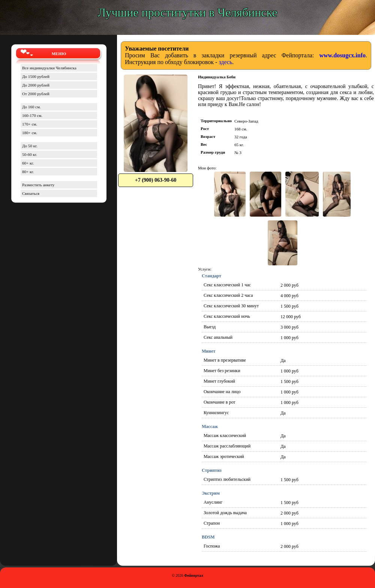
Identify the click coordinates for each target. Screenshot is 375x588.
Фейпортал (194, 575)
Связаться (31, 193)
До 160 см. (31, 107)
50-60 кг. (30, 154)
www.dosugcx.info (342, 55)
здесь (225, 62)
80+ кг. (28, 172)
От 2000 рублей (36, 94)
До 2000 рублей (36, 85)
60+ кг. (28, 163)
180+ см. (30, 133)
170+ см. (30, 124)
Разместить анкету (38, 185)
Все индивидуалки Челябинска (49, 68)
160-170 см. (32, 115)
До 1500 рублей (36, 76)
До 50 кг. (30, 146)
